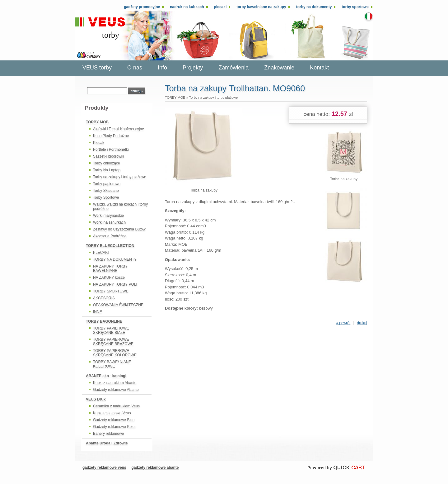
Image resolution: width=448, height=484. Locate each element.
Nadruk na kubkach (187, 7)
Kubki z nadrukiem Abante (115, 383)
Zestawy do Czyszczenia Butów (119, 229)
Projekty (193, 68)
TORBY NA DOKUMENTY (115, 259)
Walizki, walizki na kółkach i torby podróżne (120, 206)
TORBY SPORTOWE (111, 291)
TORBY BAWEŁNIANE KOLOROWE (112, 364)
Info (162, 68)
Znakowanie (279, 68)
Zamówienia (233, 68)
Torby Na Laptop (107, 170)
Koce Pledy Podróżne (111, 136)
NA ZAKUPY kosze (109, 278)
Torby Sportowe (106, 197)
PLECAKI (101, 253)
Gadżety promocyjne (142, 7)
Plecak (99, 143)
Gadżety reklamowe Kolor (114, 427)
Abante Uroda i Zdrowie (107, 443)
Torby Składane (106, 191)
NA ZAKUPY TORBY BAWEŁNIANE (110, 268)
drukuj (362, 323)
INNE (98, 312)
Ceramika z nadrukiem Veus (116, 406)
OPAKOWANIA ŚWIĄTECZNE (118, 305)
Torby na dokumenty (314, 7)
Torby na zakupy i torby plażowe (120, 177)
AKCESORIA (104, 298)
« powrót (343, 323)
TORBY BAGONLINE (104, 321)
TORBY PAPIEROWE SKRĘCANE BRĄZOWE (113, 342)
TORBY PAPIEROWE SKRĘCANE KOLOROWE (115, 353)
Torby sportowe (355, 7)
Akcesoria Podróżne (110, 236)
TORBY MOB (97, 122)
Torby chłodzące (107, 163)
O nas (135, 68)
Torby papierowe (107, 184)
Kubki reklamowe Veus (112, 413)
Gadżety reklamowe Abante (116, 390)
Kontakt (319, 68)
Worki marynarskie (108, 216)
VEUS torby (97, 68)
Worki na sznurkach (109, 222)
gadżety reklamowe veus (104, 467)
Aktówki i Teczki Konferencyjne (119, 129)
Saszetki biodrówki (108, 156)
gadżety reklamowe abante (155, 467)
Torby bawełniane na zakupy (261, 7)
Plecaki (220, 7)
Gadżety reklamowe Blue (114, 420)
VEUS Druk (96, 399)
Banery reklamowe (108, 434)
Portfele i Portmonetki (111, 149)
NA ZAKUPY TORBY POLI (115, 284)
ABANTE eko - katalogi (106, 376)
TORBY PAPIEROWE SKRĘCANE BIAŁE (111, 330)
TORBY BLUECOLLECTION (110, 246)
